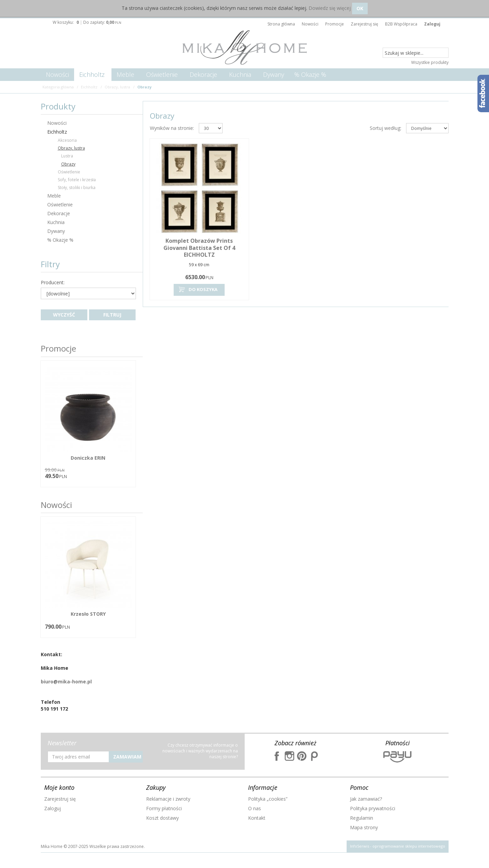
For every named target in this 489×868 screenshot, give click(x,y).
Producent (53, 283)
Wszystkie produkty (430, 62)
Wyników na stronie (172, 128)
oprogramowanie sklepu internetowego (409, 846)
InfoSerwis (360, 846)
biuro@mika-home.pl (66, 682)
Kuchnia (240, 74)
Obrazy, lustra (71, 148)
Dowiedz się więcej (330, 8)
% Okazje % (310, 74)
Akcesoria (67, 140)
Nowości (57, 74)
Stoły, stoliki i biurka (77, 188)
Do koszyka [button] (197, 290)
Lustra (67, 156)
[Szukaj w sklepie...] (416, 53)
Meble (125, 74)
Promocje (58, 348)
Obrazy (68, 164)
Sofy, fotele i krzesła (77, 180)
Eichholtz (92, 74)
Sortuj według (386, 128)
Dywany (274, 74)
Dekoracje (203, 74)
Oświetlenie (162, 74)
